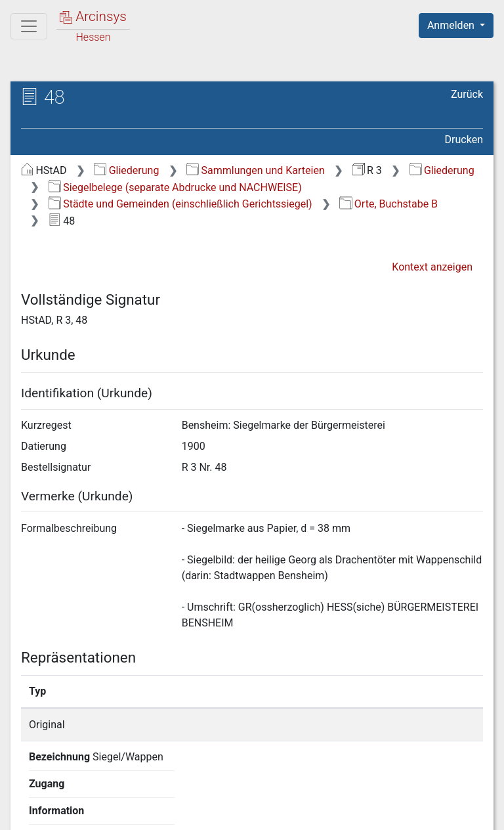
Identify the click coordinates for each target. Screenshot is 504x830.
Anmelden (452, 25)
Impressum (460, 812)
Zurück (467, 94)
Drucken (464, 140)
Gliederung (126, 170)
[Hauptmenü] (29, 26)
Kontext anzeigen (432, 267)
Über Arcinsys (165, 812)
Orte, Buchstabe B (388, 204)
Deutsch (79, 787)
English (30, 787)
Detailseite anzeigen (402, 725)
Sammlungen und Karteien (256, 170)
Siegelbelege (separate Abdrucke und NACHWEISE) (175, 187)
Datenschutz (263, 812)
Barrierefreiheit (364, 812)
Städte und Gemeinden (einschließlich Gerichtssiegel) (180, 204)
